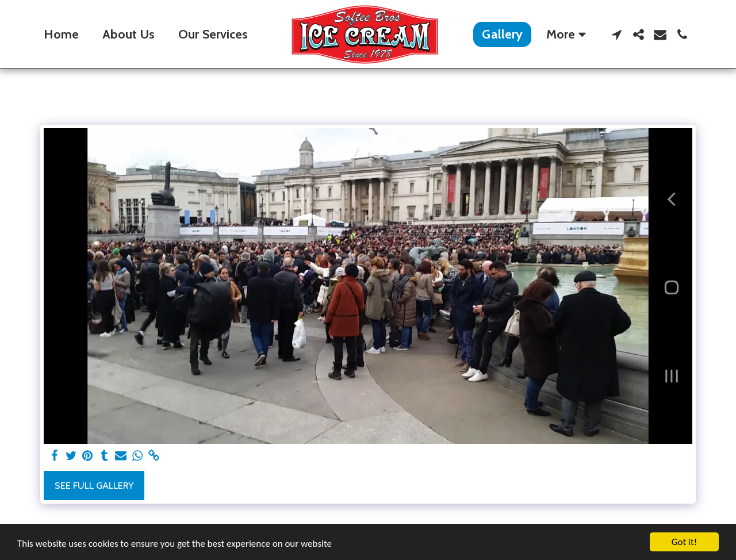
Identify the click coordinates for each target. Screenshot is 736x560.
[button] (616, 34)
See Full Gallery (94, 485)
